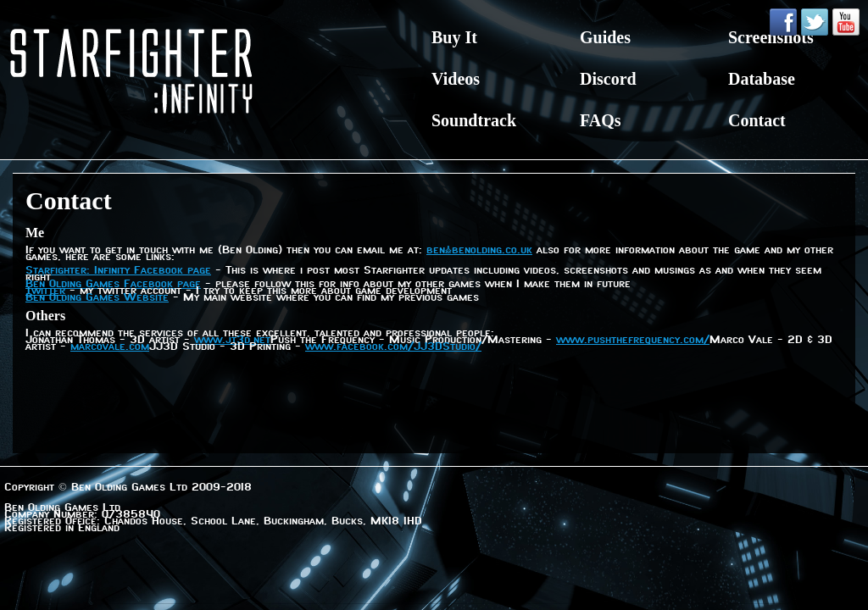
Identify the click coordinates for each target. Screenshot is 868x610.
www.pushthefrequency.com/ (633, 341)
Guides (605, 37)
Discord (608, 79)
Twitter (45, 291)
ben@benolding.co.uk (479, 251)
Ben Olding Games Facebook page (113, 285)
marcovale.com (110, 347)
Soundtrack (474, 120)
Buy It (454, 37)
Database (762, 79)
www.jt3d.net (232, 341)
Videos (456, 79)
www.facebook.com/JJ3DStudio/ (393, 347)
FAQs (601, 120)
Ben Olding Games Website (97, 298)
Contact (757, 120)
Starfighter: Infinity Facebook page (118, 271)
